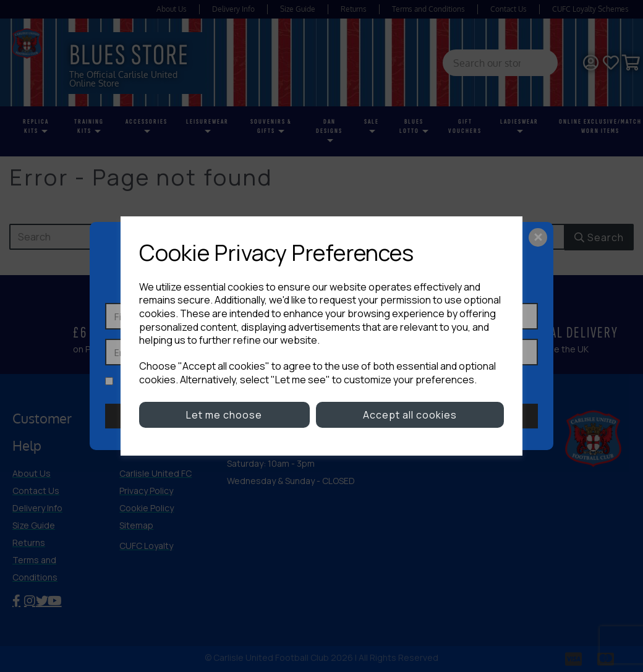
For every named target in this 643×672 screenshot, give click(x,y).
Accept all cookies (410, 415)
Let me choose (224, 415)
